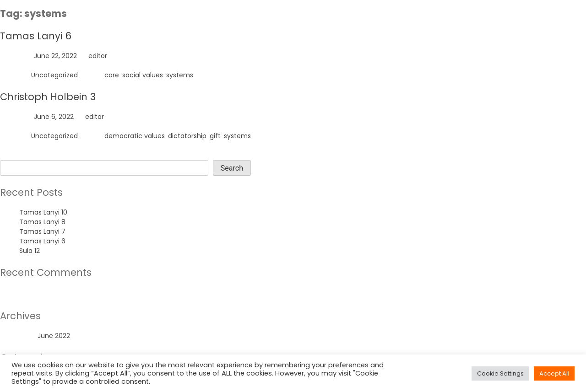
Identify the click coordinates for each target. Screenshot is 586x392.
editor (98, 56)
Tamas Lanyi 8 (42, 222)
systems (180, 75)
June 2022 (54, 336)
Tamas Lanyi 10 (43, 212)
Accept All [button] (554, 373)
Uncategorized (54, 75)
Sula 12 (30, 251)
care (112, 75)
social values (143, 75)
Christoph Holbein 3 (48, 97)
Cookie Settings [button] (500, 373)
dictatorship (187, 136)
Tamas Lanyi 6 (36, 36)
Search (11, 155)
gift (215, 136)
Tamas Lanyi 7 (42, 231)
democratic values (135, 136)
